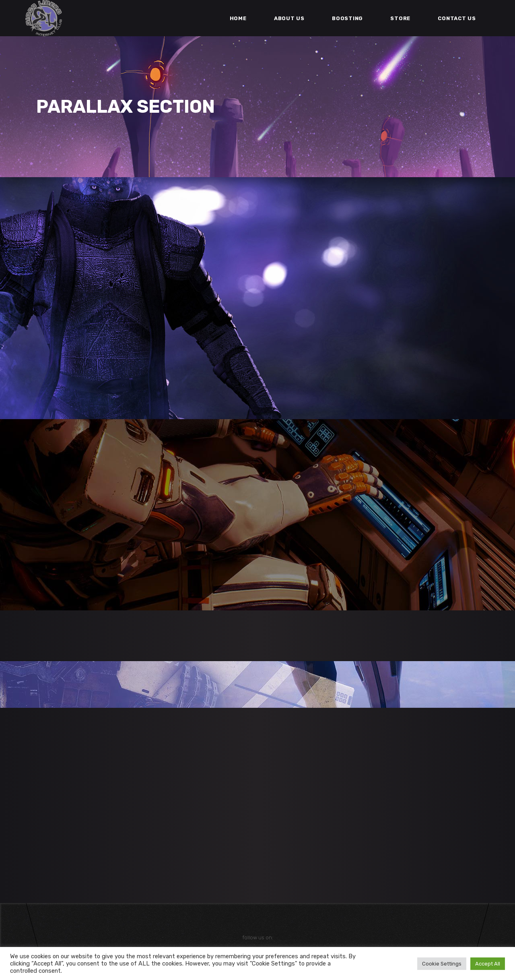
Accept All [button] (488, 964)
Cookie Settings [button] (442, 964)
